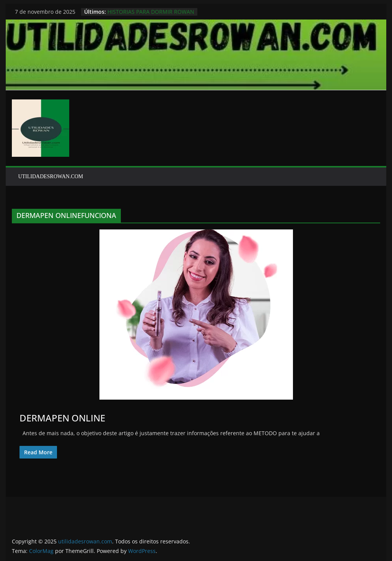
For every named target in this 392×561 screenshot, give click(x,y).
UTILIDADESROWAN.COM (50, 176)
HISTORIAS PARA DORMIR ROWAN (151, 12)
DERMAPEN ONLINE (62, 418)
